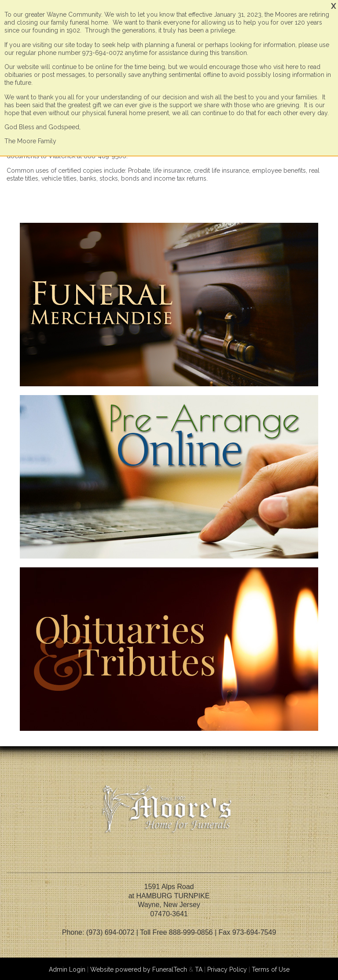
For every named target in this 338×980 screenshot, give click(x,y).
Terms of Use (271, 969)
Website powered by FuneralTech (139, 969)
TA (199, 969)
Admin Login (67, 969)
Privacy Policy (227, 969)
